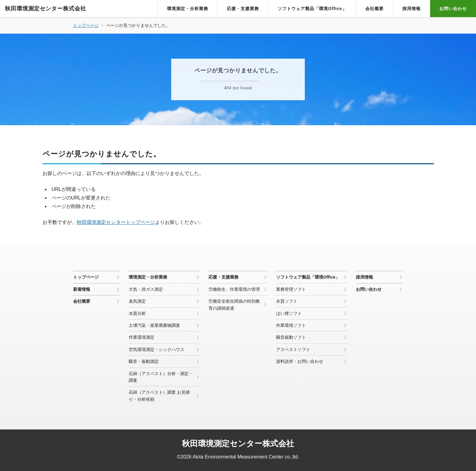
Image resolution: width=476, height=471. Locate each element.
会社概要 (375, 9)
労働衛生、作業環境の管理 (234, 289)
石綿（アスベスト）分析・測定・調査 (161, 377)
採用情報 (411, 9)
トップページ (86, 277)
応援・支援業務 (243, 9)
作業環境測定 (142, 337)
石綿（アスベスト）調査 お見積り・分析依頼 (159, 396)
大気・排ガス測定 (146, 289)
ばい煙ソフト (289, 313)
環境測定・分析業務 (188, 9)
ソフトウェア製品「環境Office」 (312, 9)
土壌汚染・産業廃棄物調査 (154, 325)
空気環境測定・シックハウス (157, 349)
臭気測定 (137, 301)
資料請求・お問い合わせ (300, 361)
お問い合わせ (453, 9)
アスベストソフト (293, 349)
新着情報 (82, 289)
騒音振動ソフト (291, 337)
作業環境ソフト (291, 325)
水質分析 (137, 313)
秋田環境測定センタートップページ (116, 222)
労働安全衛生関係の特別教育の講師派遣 (234, 305)
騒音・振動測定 (144, 361)
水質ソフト (287, 301)
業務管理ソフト (291, 289)
